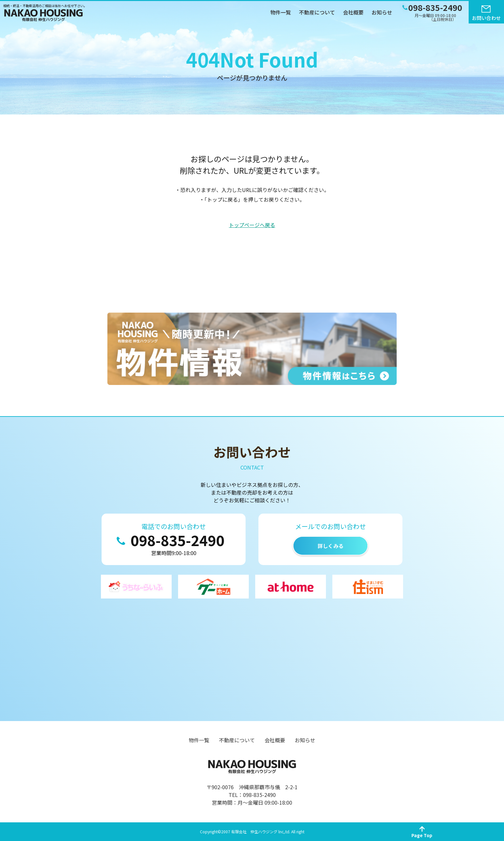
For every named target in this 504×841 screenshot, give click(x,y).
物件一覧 (281, 12)
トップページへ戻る (252, 225)
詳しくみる (331, 546)
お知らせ (382, 12)
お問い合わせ (486, 18)
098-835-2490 (177, 540)
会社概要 (353, 12)
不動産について (317, 12)
